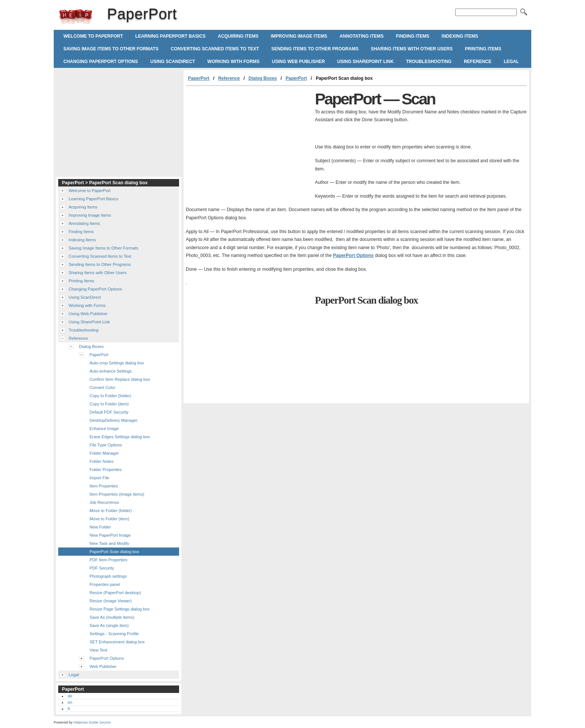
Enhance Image (104, 429)
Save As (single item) (109, 625)
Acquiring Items (238, 36)
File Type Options (106, 445)
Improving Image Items (299, 36)
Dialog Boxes (263, 78)
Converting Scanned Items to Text (215, 49)
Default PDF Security (109, 412)
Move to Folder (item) (109, 519)
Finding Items (412, 36)
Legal (511, 62)
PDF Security (102, 568)
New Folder (100, 527)
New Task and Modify (109, 543)
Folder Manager (104, 453)
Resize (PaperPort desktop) (115, 593)
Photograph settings (108, 576)
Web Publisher (103, 666)
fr (69, 709)
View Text (98, 650)
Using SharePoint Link (365, 62)
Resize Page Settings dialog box (120, 609)
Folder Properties (106, 470)
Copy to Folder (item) (109, 404)
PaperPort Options (353, 255)
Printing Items (483, 49)
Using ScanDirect (173, 62)
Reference (478, 62)
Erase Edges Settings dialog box (120, 437)
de (70, 696)
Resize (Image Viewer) (111, 601)
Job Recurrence (104, 502)
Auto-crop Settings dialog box (117, 363)
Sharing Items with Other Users (412, 49)
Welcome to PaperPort (93, 36)
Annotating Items (362, 36)
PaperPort (76, 17)
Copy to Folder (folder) (110, 396)
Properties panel (105, 584)
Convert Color (102, 387)
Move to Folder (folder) (111, 511)
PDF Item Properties (108, 560)
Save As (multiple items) (112, 617)
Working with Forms (234, 62)
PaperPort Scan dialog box (114, 552)
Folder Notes (101, 461)
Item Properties (104, 486)
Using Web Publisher (298, 62)
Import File (99, 478)
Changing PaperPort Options (101, 62)
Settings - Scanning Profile (114, 634)
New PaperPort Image (110, 535)
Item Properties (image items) (117, 494)
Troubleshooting (429, 62)
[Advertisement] (248, 142)
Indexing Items (460, 36)
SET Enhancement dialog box (117, 642)
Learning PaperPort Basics (171, 36)
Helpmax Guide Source (92, 722)
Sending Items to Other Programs (315, 49)
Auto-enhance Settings (111, 371)
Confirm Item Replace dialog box (120, 379)
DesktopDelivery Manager (114, 420)
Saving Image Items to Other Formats (111, 49)
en (70, 702)
